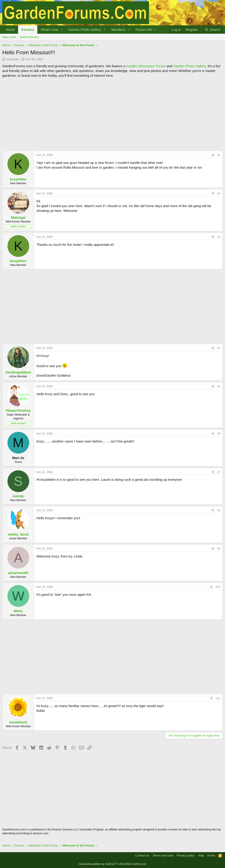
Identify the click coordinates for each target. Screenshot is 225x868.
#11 (218, 698)
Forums (28, 30)
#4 (219, 348)
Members (118, 30)
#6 (219, 434)
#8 (219, 510)
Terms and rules (163, 855)
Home (10, 30)
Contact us (142, 855)
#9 (219, 549)
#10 (218, 587)
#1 (219, 155)
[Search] (212, 30)
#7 (219, 472)
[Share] (213, 155)
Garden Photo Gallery (85, 30)
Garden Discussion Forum (146, 66)
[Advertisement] (112, 114)
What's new (49, 30)
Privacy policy (186, 855)
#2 (219, 194)
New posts (9, 37)
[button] (62, 30)
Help (201, 855)
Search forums (29, 37)
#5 (219, 386)
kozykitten (13, 59)
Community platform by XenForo (112, 864)
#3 (219, 237)
